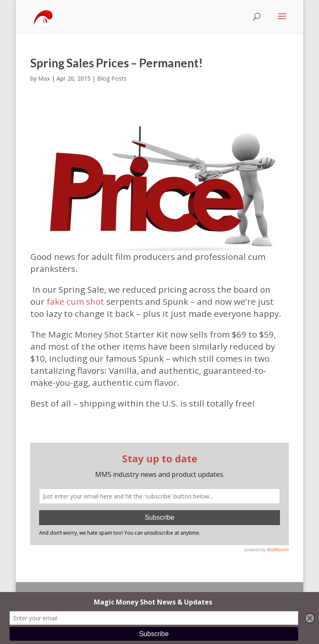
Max (44, 78)
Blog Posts (112, 78)
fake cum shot (75, 301)
